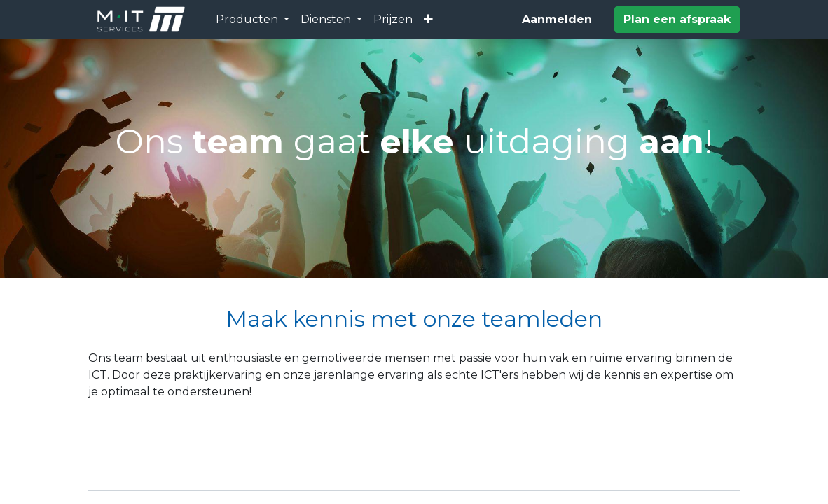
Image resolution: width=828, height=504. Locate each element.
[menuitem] (393, 20)
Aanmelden (557, 19)
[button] (428, 20)
